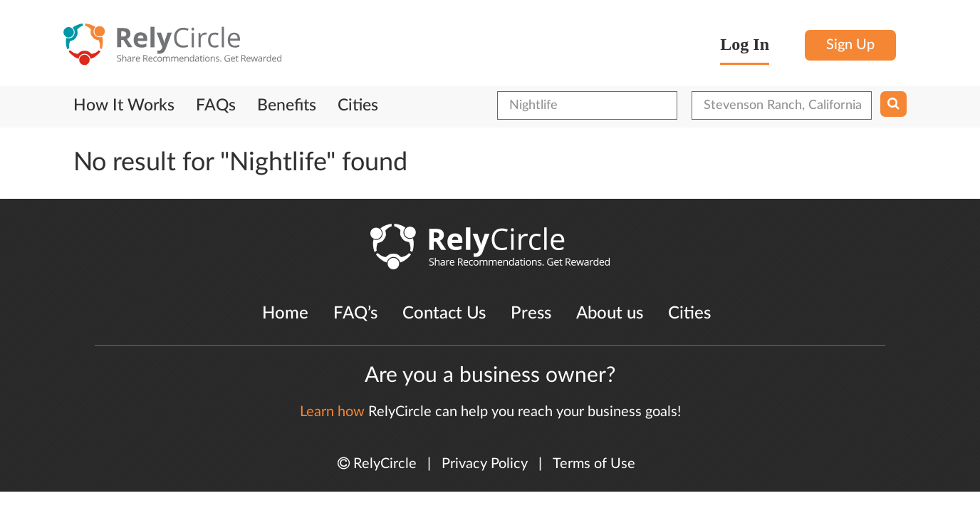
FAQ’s (355, 313)
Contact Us (444, 313)
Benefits (287, 105)
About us (610, 313)
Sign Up (850, 45)
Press (531, 313)
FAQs (216, 105)
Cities (358, 105)
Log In (745, 44)
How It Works (124, 105)
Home (285, 313)
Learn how (332, 412)
